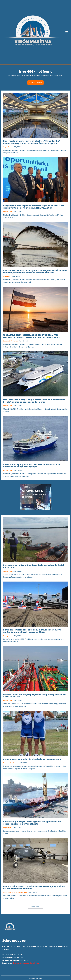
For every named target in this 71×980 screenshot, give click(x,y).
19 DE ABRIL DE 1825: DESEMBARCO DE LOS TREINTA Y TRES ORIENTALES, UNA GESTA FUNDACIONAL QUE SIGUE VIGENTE (32, 336)
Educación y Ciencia (11, 341)
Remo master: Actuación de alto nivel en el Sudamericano (32, 759)
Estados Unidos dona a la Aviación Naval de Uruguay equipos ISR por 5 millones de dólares (34, 887)
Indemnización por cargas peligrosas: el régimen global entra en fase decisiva (34, 696)
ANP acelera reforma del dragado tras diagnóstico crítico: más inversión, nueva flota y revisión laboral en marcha (35, 272)
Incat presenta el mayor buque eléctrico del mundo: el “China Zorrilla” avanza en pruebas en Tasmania (34, 401)
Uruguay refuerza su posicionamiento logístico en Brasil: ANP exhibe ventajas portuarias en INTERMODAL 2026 (34, 207)
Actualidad (7, 212)
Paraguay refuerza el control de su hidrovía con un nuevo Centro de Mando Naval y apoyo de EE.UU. (32, 631)
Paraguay (7, 636)
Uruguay (6, 276)
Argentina (7, 147)
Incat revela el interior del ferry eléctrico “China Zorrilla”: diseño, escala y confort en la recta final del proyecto (32, 142)
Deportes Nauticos (10, 763)
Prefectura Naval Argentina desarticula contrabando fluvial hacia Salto (33, 566)
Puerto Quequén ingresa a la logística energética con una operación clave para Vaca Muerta (32, 823)
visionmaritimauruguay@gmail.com (26, 963)
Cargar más (35, 906)
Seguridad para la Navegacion (15, 892)
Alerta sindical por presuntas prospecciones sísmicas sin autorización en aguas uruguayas (32, 466)
